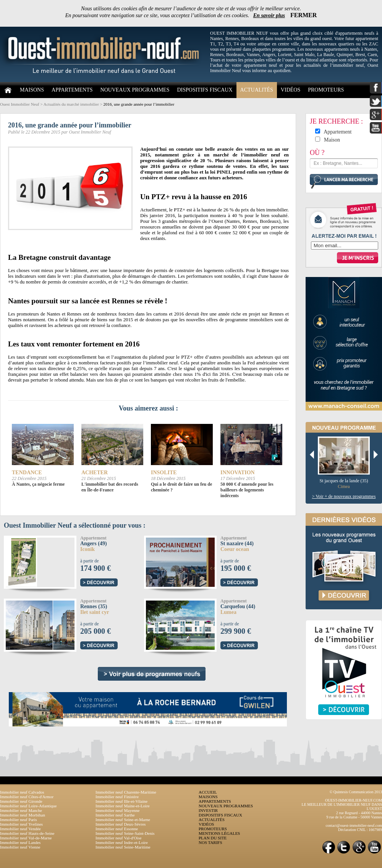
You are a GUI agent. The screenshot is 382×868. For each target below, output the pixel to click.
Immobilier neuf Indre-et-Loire (122, 842)
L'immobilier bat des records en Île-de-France (110, 487)
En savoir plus (269, 15)
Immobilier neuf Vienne (20, 847)
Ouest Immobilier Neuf (20, 104)
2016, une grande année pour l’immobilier (139, 104)
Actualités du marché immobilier (71, 104)
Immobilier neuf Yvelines (21, 824)
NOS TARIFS (210, 842)
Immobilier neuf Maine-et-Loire (123, 806)
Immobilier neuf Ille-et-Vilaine (121, 801)
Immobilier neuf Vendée (20, 829)
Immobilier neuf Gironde (21, 801)
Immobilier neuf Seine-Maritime (123, 847)
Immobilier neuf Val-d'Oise (118, 838)
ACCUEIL (208, 792)
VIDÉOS (291, 90)
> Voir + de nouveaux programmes (344, 496)
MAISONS (32, 90)
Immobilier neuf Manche (21, 810)
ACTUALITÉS (257, 90)
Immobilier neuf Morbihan (23, 815)
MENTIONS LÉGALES (219, 833)
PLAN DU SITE (213, 838)
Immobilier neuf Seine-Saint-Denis (125, 833)
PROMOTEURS (326, 90)
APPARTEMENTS (72, 90)
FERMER (303, 15)
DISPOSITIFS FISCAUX (205, 90)
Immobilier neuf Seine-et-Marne (123, 820)
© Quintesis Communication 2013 (356, 792)
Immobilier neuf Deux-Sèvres (121, 824)
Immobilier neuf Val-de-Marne (26, 838)
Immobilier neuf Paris (19, 820)
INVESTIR (208, 810)
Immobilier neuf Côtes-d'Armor (27, 797)
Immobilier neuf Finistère (117, 797)
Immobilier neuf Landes (20, 842)
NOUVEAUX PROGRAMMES (135, 90)
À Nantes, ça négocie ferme (38, 484)
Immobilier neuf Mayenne (117, 810)
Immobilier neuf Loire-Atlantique (28, 806)
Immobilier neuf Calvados (22, 792)
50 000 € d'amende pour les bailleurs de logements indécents (247, 490)
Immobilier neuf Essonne (117, 829)
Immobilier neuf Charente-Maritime (126, 792)
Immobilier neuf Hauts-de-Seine (27, 833)
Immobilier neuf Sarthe (115, 815)
